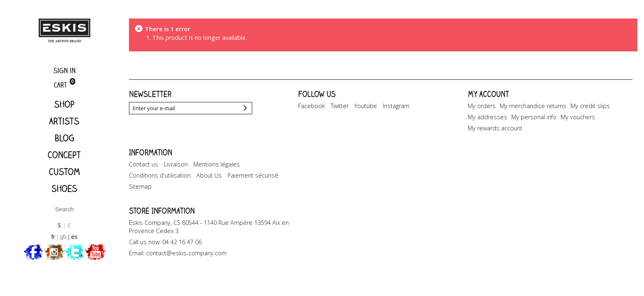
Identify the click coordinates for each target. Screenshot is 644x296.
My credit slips (590, 106)
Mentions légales (217, 164)
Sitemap (140, 186)
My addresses (488, 117)
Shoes (64, 188)
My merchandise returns (533, 106)
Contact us (144, 164)
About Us (209, 175)
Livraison (176, 164)
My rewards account (495, 128)
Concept (64, 155)
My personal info (534, 117)
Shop (64, 104)
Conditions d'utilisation (160, 175)
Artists (64, 121)
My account (488, 94)
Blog (64, 138)
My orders (482, 106)
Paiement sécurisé (253, 175)
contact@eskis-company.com (186, 253)
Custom (64, 172)
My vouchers (578, 117)
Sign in (64, 71)
